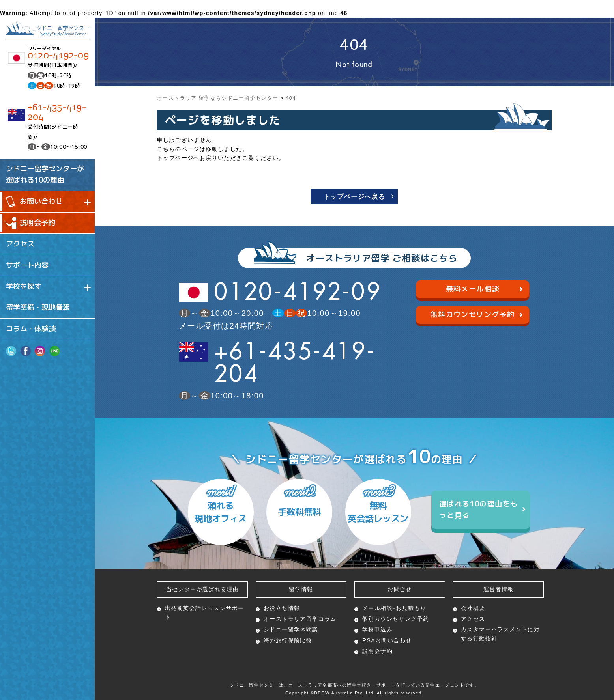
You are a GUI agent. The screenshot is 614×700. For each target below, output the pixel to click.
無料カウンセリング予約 (477, 314)
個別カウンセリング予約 (396, 619)
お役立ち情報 (282, 608)
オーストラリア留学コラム (300, 619)
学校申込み (377, 629)
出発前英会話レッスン (204, 612)
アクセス (473, 619)
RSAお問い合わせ (387, 640)
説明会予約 (377, 651)
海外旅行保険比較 (288, 640)
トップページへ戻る (355, 197)
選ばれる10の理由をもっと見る (483, 510)
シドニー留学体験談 (291, 629)
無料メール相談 (485, 289)
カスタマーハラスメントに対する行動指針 (500, 634)
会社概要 (473, 608)
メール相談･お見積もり (394, 608)
